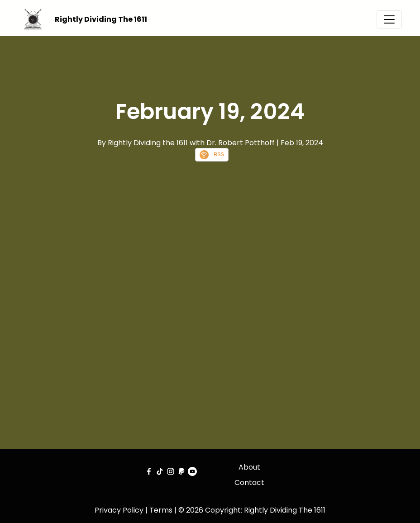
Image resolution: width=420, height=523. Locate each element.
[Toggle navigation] (389, 19)
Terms (161, 510)
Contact (249, 483)
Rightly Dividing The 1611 (101, 19)
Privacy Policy (119, 510)
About (249, 467)
